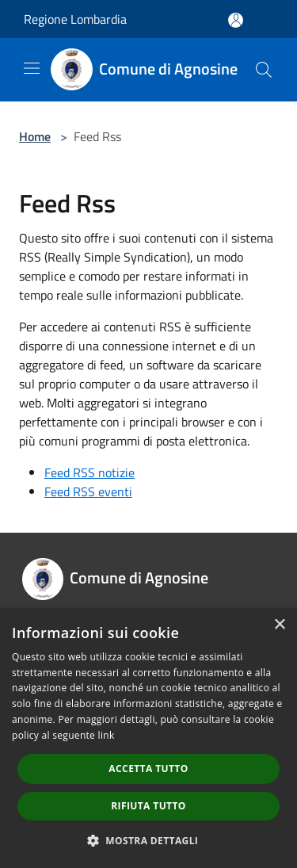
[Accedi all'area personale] (236, 20)
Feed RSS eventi (88, 491)
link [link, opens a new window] (107, 735)
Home (35, 136)
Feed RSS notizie (89, 472)
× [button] (279, 625)
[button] (149, 840)
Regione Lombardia (75, 19)
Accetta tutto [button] (148, 769)
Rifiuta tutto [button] (148, 806)
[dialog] (148, 738)
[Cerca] (264, 70)
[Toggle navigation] (32, 68)
